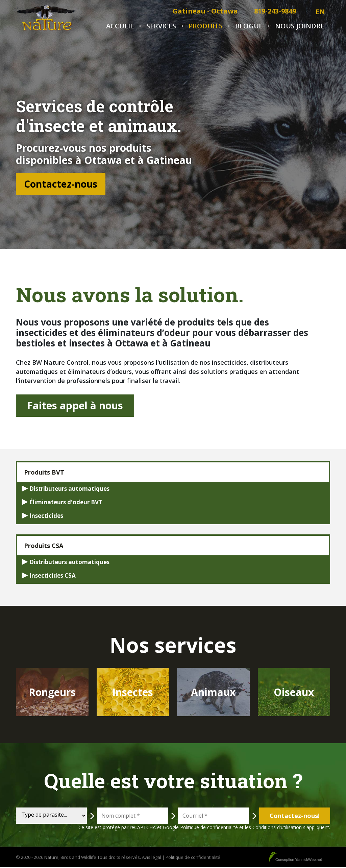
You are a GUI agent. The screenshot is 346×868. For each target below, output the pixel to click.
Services (161, 26)
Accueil (120, 26)
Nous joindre (300, 26)
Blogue (249, 26)
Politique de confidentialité (209, 828)
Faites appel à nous (75, 406)
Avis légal (152, 858)
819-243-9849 (275, 11)
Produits (206, 26)
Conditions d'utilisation (277, 828)
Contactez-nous (66, 184)
